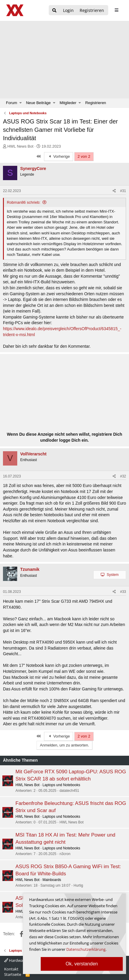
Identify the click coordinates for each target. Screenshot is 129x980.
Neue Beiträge (38, 103)
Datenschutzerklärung (86, 949)
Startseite (13, 974)
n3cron (65, 854)
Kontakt (11, 969)
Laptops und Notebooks (61, 785)
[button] (21, 103)
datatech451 (69, 791)
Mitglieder (68, 103)
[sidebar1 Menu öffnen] (116, 10)
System (113, 575)
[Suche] (54, 11)
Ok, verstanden (82, 964)
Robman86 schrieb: (24, 202)
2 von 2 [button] (84, 156)
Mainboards (52, 880)
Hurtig (78, 885)
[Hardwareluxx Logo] (15, 10)
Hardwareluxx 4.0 (22, 960)
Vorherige (59, 156)
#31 (123, 191)
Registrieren (96, 103)
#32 (123, 476)
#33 (123, 592)
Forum (12, 103)
